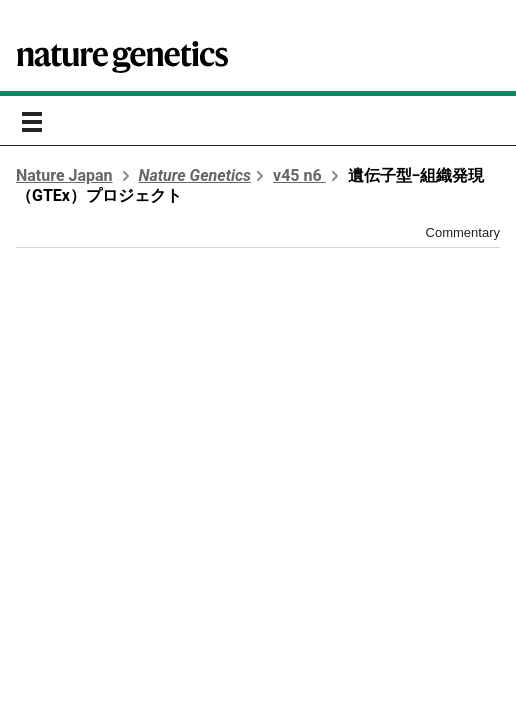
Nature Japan (64, 175)
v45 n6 (299, 175)
